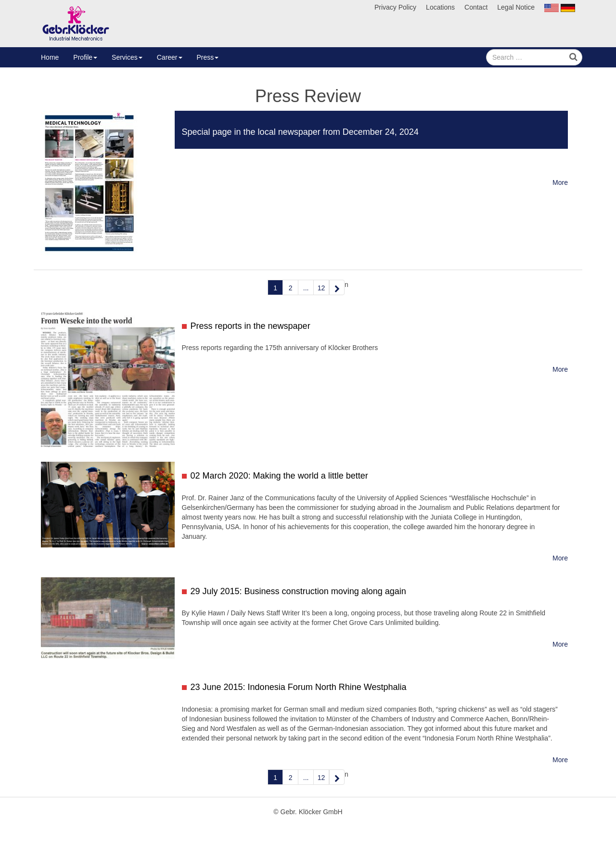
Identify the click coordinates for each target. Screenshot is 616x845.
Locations (440, 7)
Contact (476, 7)
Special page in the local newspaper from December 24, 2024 (300, 132)
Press (208, 57)
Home (50, 57)
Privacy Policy (395, 7)
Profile (85, 57)
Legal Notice (516, 7)
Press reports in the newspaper (250, 326)
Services (127, 57)
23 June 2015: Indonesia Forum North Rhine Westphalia (299, 687)
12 (321, 288)
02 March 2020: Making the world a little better (279, 476)
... (306, 288)
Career (170, 57)
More (560, 182)
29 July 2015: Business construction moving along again (298, 591)
